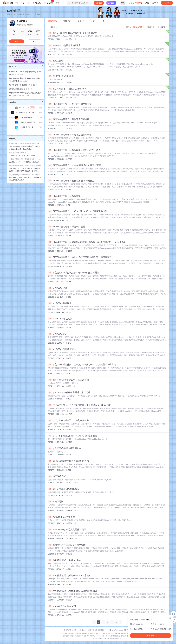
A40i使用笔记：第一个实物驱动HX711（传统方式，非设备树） (26, 159)
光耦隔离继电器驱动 (21, 89)
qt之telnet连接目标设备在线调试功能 (68, 380)
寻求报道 (91, 630)
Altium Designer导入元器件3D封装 (67, 530)
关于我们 (67, 630)
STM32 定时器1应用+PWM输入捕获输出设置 (73, 436)
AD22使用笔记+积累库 (61, 517)
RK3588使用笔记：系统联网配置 (66, 227)
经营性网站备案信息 (121, 633)
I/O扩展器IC (56, 502)
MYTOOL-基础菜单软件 (62, 349)
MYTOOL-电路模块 (60, 303)
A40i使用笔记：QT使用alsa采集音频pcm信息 (72, 591)
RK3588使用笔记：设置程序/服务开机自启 (71, 181)
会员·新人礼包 (136, 3)
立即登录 (150, 636)
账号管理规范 (112, 636)
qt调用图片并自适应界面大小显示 (67, 545)
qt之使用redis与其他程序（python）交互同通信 (74, 273)
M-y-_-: (12, 146)
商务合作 (83, 630)
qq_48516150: (15, 162)
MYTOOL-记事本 (59, 288)
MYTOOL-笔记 (58, 334)
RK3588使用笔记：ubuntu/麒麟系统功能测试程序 (75, 165)
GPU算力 (49, 2)
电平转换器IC (57, 476)
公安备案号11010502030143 (71, 633)
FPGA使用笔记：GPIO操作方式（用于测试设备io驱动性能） (80, 405)
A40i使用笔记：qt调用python (64, 560)
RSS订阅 (162, 27)
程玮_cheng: (14, 177)
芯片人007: (14, 168)
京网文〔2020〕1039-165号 (105, 633)
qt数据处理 (56, 61)
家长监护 (66, 636)
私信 (35, 42)
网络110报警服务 (76, 636)
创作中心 (155, 3)
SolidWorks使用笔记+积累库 (64, 45)
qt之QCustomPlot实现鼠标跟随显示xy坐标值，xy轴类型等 (25, 94)
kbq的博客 (14, 11)
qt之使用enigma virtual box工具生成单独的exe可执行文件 (26, 175)
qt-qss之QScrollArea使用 (63, 606)
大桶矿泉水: (14, 155)
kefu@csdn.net (118, 630)
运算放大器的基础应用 (18, 153)
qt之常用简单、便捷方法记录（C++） (69, 89)
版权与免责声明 (123, 636)
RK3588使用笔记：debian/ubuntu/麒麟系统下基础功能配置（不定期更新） (87, 242)
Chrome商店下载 (102, 636)
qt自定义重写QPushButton (63, 489)
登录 (123, 3)
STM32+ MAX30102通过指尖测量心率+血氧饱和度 (25, 73)
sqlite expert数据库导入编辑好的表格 (68, 461)
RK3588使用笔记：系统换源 (64, 196)
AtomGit (37, 3)
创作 (167, 3)
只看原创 (53, 27)
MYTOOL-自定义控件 (61, 319)
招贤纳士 (75, 630)
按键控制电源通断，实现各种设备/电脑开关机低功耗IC (25, 80)
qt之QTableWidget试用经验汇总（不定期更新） (74, 33)
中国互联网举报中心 (89, 636)
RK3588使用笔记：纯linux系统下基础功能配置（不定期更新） (81, 257)
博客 (17, 3)
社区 (28, 3)
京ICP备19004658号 (88, 633)
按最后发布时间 (138, 27)
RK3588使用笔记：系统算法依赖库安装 (70, 135)
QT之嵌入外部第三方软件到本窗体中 (68, 420)
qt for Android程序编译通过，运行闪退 (69, 392)
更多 (59, 3)
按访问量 (151, 27)
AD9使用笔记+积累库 (61, 76)
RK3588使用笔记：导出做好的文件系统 (70, 104)
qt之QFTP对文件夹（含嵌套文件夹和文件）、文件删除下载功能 (82, 365)
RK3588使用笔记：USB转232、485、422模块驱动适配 (78, 211)
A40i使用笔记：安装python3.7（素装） (69, 575)
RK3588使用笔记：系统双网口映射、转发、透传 (74, 150)
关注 (17, 41)
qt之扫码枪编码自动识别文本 (65, 448)
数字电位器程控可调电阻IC (23, 85)
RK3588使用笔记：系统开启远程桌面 (69, 119)
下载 (23, 3)
